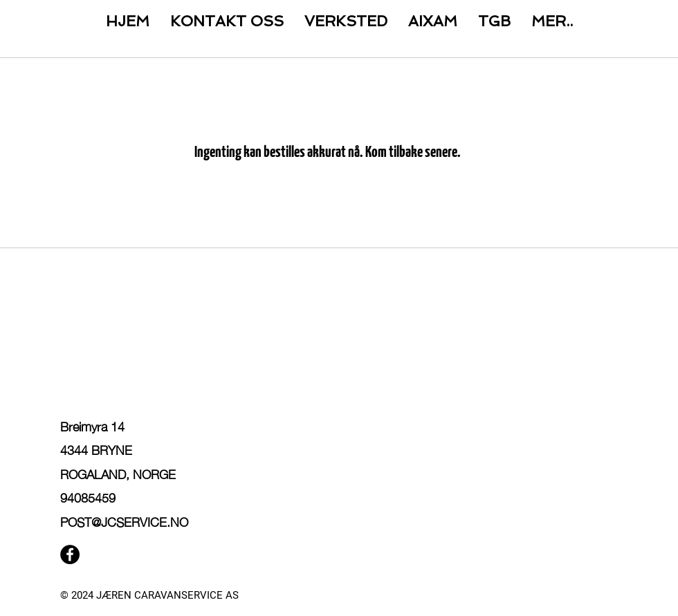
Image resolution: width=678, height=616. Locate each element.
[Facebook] (70, 554)
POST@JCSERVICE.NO (124, 521)
